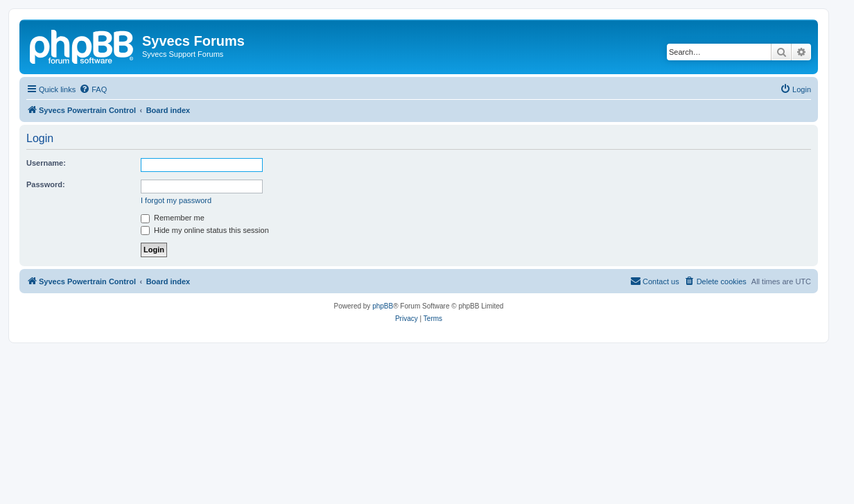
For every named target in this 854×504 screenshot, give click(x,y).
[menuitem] (93, 89)
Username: (46, 163)
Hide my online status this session (205, 230)
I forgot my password (176, 200)
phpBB (383, 306)
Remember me (173, 218)
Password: (46, 184)
